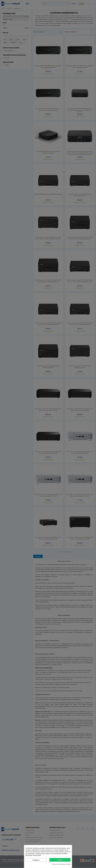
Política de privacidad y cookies (61, 864)
